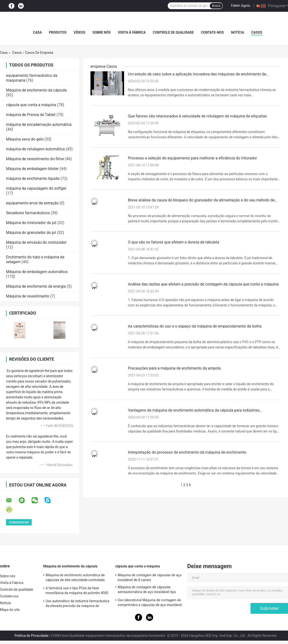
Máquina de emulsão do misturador (36, 242)
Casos (17, 53)
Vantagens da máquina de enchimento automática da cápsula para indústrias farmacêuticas (194, 411)
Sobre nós (102, 32)
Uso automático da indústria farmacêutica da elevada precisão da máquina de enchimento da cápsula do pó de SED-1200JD (77, 604)
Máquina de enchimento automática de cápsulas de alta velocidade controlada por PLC (75, 578)
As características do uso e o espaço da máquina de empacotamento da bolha (195, 326)
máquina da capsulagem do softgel (36, 188)
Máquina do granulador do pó (31, 233)
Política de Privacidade (31, 636)
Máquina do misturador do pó (31, 223)
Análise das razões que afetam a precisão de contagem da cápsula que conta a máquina (203, 284)
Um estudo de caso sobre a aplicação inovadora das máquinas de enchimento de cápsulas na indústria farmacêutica (197, 74)
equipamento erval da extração (32, 203)
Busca (216, 6)
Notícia (237, 32)
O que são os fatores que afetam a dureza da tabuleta (174, 242)
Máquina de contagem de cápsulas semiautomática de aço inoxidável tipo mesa (147, 590)
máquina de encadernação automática (39, 125)
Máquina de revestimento (28, 296)
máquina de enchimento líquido (33, 179)
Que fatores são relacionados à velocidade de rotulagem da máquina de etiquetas (197, 116)
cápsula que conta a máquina (31, 105)
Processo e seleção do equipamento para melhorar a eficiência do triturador (192, 158)
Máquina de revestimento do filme (35, 159)
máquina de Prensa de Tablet (31, 115)
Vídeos (80, 32)
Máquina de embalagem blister (32, 169)
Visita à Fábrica (132, 32)
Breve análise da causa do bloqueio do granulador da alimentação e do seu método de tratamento (201, 200)
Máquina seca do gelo (25, 139)
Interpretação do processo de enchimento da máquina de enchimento (187, 452)
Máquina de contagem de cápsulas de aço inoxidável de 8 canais (150, 577)
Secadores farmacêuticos (28, 213)
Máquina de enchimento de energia (36, 286)
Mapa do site (10, 610)
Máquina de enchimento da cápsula (36, 90)
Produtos (58, 32)
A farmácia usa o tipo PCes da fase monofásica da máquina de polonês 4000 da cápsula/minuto (77, 591)
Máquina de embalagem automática (37, 272)
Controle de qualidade (173, 32)
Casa (37, 32)
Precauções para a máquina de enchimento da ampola (174, 368)
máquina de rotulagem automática (35, 149)
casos (257, 32)
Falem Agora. (241, 6)
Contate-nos (212, 32)
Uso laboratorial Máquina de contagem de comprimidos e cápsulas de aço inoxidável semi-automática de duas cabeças (150, 603)
